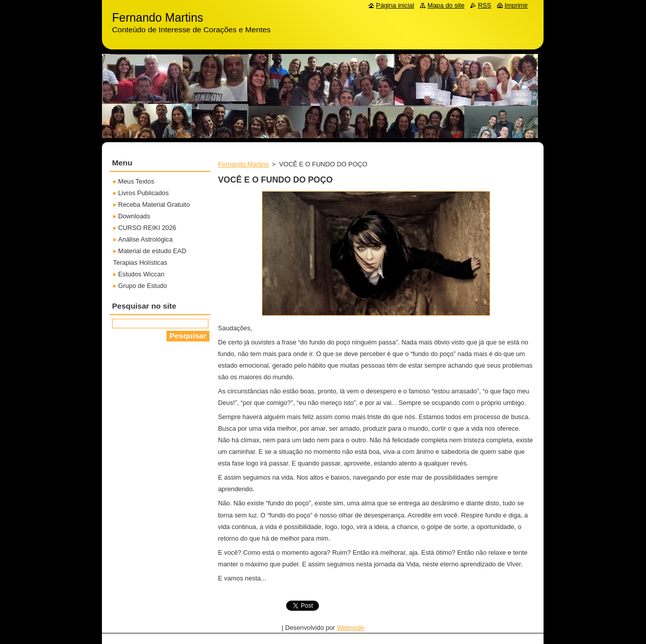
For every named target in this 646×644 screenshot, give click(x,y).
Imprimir (516, 5)
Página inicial (395, 5)
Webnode (351, 628)
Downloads (134, 216)
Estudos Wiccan (141, 274)
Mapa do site (446, 5)
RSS (484, 5)
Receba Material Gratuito (154, 204)
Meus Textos (136, 181)
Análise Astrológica (145, 239)
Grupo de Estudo (143, 286)
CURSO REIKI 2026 (147, 228)
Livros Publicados (143, 193)
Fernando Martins (243, 164)
